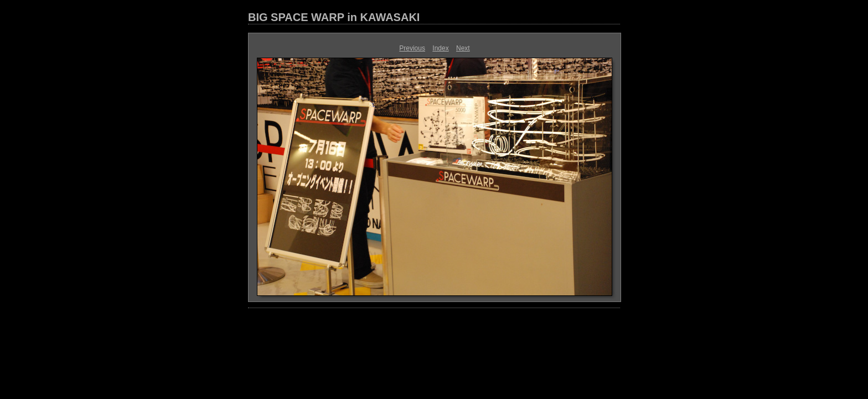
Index (440, 48)
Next (463, 48)
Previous (412, 48)
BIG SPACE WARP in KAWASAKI (334, 17)
